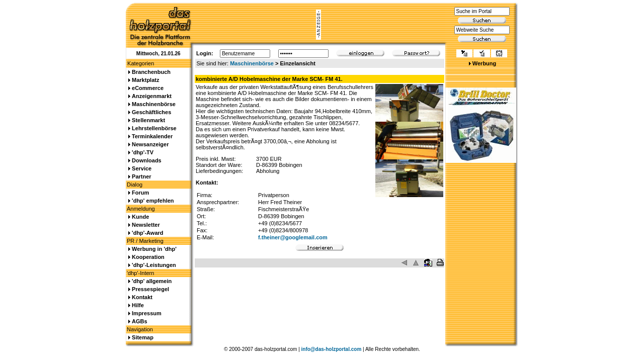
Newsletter (146, 225)
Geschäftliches (151, 112)
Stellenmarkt (148, 120)
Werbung (484, 63)
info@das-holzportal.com (332, 349)
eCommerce (148, 88)
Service (142, 168)
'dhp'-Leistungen (154, 265)
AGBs (140, 321)
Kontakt (142, 297)
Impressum (147, 313)
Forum (140, 193)
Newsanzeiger (150, 144)
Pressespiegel (150, 289)
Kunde (140, 217)
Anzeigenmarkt (152, 96)
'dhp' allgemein (152, 281)
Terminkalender (152, 136)
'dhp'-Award (147, 233)
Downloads (147, 160)
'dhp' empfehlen (153, 201)
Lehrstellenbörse (154, 128)
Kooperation (148, 257)
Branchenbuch (151, 72)
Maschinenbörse (252, 63)
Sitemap (143, 337)
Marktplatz (145, 80)
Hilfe (138, 305)
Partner (142, 176)
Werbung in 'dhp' (154, 249)
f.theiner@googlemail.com (293, 237)
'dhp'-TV (143, 152)
